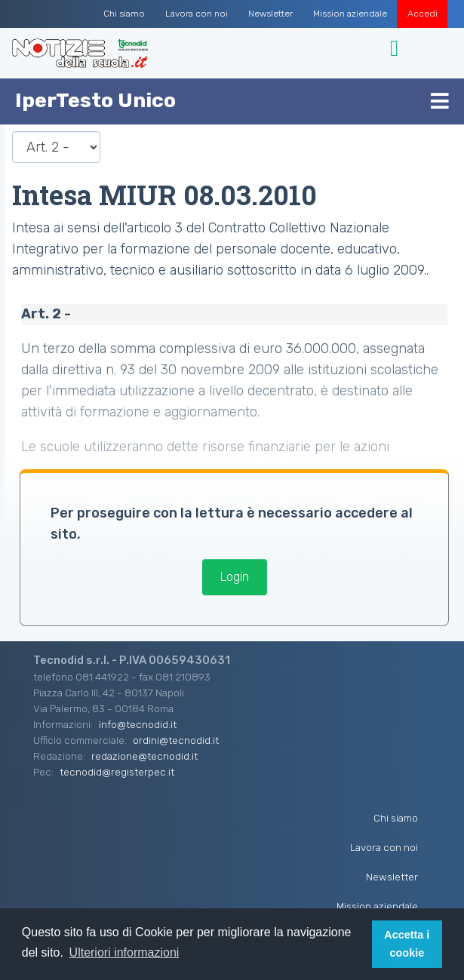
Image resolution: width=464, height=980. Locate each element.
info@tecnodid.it (138, 724)
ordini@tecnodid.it (176, 740)
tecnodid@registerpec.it (117, 772)
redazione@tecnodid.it (144, 756)
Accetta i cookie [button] (407, 944)
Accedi (423, 14)
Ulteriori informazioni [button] (124, 952)
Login (235, 577)
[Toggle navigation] (396, 49)
